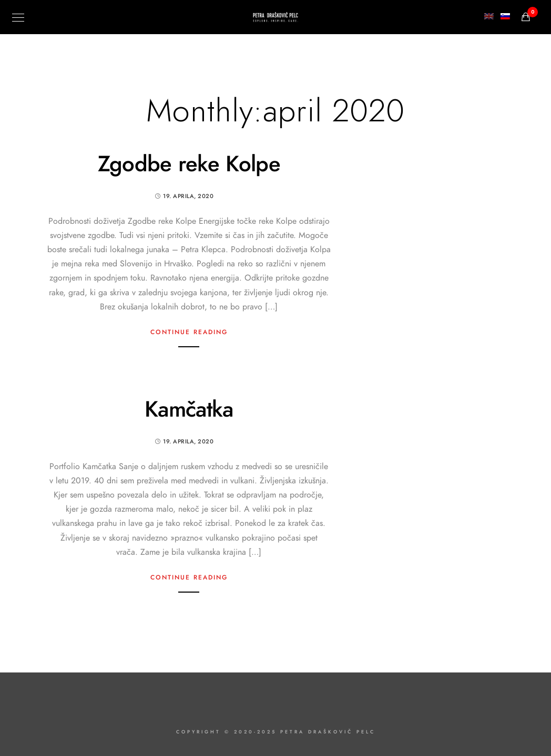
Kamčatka (189, 409)
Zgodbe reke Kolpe (189, 164)
